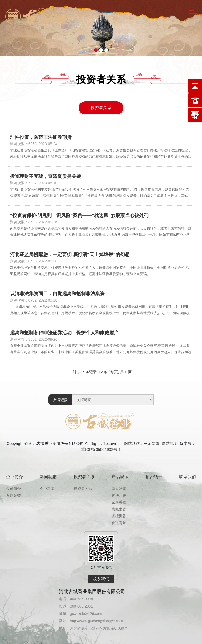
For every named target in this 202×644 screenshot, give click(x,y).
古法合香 (119, 495)
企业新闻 (47, 489)
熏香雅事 (119, 489)
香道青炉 (119, 523)
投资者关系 (101, 108)
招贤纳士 (154, 477)
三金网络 (151, 443)
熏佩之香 (119, 509)
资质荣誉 (13, 495)
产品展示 (120, 477)
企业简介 (14, 477)
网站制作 (132, 443)
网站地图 (170, 443)
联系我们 (188, 477)
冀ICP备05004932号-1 (101, 449)
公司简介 (13, 489)
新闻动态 (48, 477)
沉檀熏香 (119, 516)
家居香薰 (119, 502)
